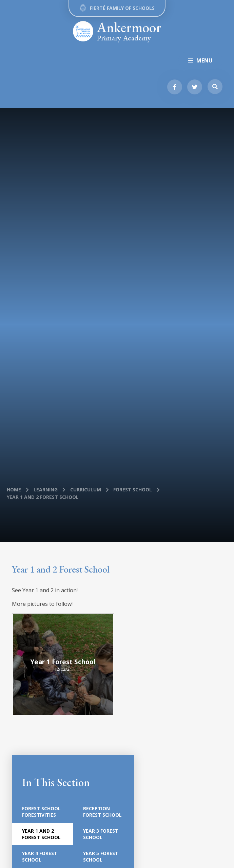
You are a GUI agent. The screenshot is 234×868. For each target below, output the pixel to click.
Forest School (133, 490)
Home (14, 490)
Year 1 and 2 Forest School (43, 497)
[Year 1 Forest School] (63, 665)
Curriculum (86, 490)
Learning (46, 490)
